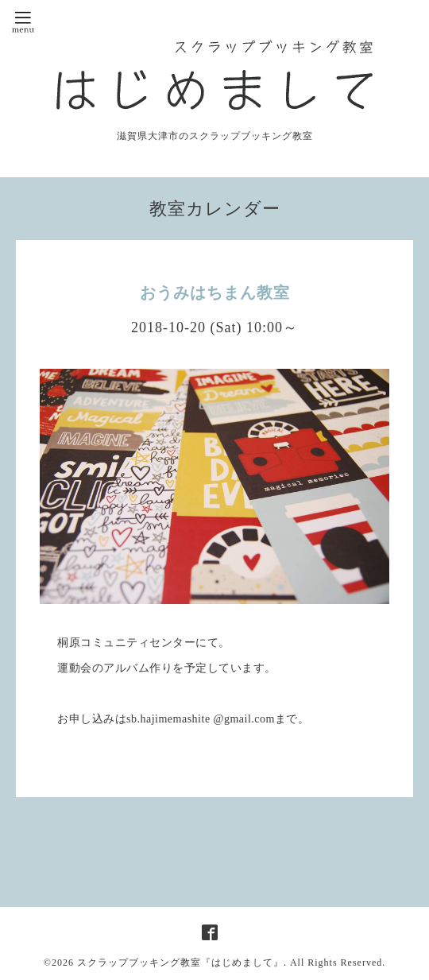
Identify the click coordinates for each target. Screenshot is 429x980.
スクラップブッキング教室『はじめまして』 (180, 963)
